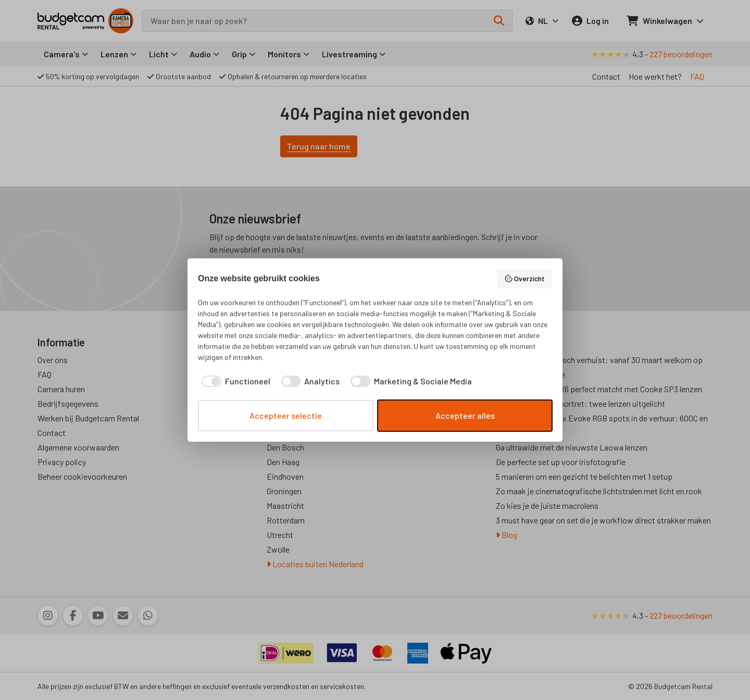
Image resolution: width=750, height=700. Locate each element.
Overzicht (525, 279)
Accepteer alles (465, 415)
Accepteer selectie (286, 415)
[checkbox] (234, 381)
